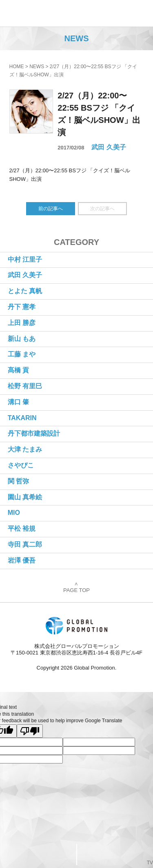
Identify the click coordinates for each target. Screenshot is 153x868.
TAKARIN (22, 418)
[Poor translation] (30, 731)
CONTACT (38, 854)
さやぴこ (21, 465)
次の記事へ (102, 209)
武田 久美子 (109, 147)
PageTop (115, 855)
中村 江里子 (25, 259)
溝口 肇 (18, 402)
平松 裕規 (22, 529)
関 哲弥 (18, 481)
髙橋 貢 (18, 370)
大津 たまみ (25, 449)
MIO (14, 513)
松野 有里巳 (25, 386)
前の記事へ (51, 209)
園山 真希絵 (25, 497)
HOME (17, 67)
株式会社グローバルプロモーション (33, 13)
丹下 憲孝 (22, 307)
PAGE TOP (76, 588)
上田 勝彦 (22, 323)
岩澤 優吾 (22, 560)
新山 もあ (22, 339)
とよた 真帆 (25, 291)
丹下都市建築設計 (34, 433)
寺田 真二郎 (25, 544)
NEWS (37, 67)
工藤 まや (22, 354)
